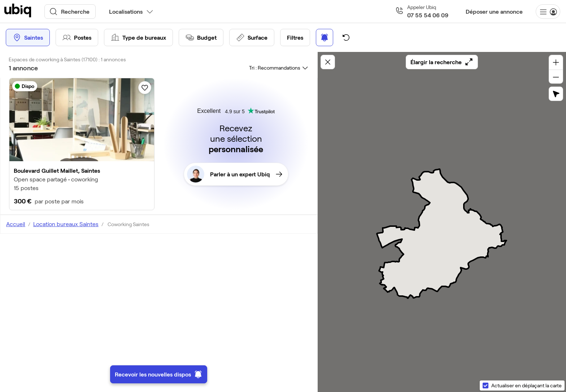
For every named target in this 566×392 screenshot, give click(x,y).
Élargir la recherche (442, 62)
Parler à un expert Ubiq (235, 174)
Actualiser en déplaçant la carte (526, 385)
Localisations (126, 11)
